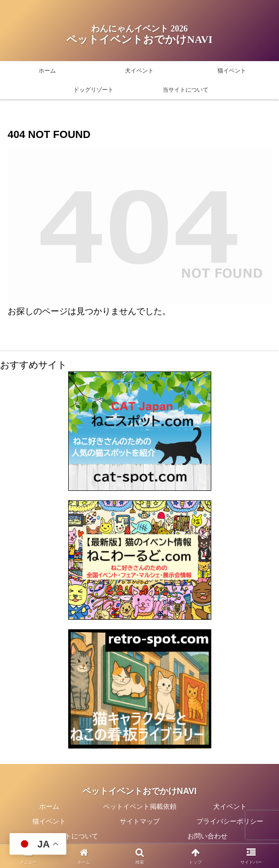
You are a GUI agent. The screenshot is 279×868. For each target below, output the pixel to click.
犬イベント (230, 806)
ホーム (49, 806)
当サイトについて (72, 836)
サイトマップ (140, 821)
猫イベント (49, 821)
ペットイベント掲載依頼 (140, 806)
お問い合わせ (207, 836)
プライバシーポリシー (230, 821)
